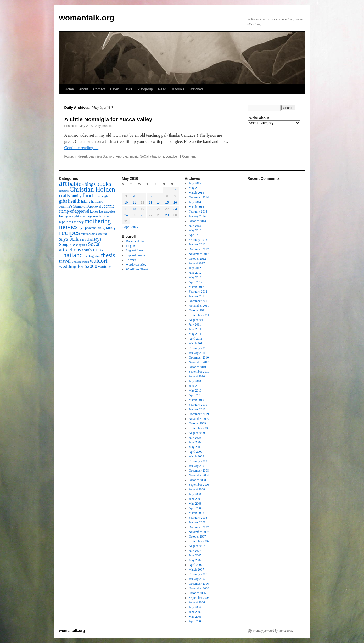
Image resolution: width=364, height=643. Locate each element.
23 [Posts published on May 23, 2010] (175, 209)
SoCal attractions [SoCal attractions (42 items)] (80, 247)
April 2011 (195, 339)
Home (69, 89)
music (134, 156)
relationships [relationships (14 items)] (89, 234)
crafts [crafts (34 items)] (65, 196)
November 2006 (199, 588)
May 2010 (195, 390)
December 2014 (199, 197)
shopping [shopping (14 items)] (81, 245)
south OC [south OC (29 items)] (91, 250)
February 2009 (198, 461)
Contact (99, 89)
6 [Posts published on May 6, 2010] (151, 196)
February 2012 (198, 292)
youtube (171, 156)
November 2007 (199, 532)
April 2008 (195, 508)
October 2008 (197, 480)
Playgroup (145, 89)
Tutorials (178, 89)
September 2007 (199, 541)
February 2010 (198, 405)
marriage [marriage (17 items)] (86, 216)
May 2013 (195, 230)
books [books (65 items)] (104, 184)
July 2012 (195, 268)
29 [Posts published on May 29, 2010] (167, 215)
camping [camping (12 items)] (64, 191)
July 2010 (195, 381)
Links (128, 89)
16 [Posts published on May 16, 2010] (175, 203)
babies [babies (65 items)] (76, 184)
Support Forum (135, 255)
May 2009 (195, 447)
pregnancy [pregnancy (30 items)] (106, 227)
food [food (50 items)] (88, 195)
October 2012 (197, 259)
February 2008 (198, 518)
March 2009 (196, 456)
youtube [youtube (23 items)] (104, 267)
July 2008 (195, 494)
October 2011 (197, 310)
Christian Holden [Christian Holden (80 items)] (92, 189)
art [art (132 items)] (63, 183)
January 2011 (197, 353)
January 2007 (197, 579)
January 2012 (197, 296)
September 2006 (199, 598)
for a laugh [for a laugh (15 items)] (101, 196)
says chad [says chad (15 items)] (86, 239)
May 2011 (195, 334)
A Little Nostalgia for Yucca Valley (108, 119)
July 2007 (195, 551)
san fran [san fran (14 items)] (103, 234)
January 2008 (197, 522)
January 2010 (197, 409)
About (83, 89)
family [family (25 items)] (76, 196)
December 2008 (199, 471)
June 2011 (195, 329)
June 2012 (195, 273)
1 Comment (188, 156)
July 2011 (195, 325)
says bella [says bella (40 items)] (69, 239)
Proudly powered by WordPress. (273, 631)
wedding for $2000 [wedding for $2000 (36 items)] (78, 266)
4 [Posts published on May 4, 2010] (134, 196)
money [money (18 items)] (79, 222)
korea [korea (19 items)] (94, 211)
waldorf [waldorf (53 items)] (99, 261)
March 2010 (196, 400)
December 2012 (199, 249)
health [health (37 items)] (74, 201)
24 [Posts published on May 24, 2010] (126, 215)
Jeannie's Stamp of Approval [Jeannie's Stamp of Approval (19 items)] (80, 206)
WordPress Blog (136, 265)
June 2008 (195, 499)
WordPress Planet (137, 269)
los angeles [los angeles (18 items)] (107, 211)
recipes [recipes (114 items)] (70, 233)
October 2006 (197, 593)
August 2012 (197, 263)
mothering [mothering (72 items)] (98, 221)
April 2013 (195, 235)
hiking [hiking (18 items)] (86, 201)
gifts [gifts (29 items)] (63, 201)
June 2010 (195, 386)
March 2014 (196, 207)
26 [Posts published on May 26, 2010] (142, 215)
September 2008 (199, 485)
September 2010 (199, 372)
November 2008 (199, 475)
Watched (196, 89)
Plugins (131, 246)
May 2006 (195, 617)
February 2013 (198, 240)
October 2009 (197, 423)
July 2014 (195, 202)
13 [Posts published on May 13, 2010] (151, 203)
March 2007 (196, 569)
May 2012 (195, 277)
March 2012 (196, 287)
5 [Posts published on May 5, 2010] (142, 196)
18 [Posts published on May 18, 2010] (134, 209)
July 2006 (195, 607)
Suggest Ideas (135, 250)
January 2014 (197, 216)
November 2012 (199, 254)
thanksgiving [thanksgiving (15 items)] (92, 256)
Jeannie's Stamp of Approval (109, 156)
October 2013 (197, 221)
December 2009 (199, 414)
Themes (131, 260)
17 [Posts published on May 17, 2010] (126, 209)
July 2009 (195, 438)
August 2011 (197, 320)
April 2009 (195, 452)
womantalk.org (87, 18)
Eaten (115, 89)
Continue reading (82, 148)
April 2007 (195, 565)
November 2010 (199, 362)
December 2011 (199, 301)
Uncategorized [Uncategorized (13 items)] (80, 262)
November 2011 (199, 306)
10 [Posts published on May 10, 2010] (126, 203)
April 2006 (195, 621)
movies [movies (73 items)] (68, 227)
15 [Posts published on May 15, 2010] (167, 203)
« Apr (125, 227)
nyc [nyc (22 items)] (81, 228)
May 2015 (195, 188)
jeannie (107, 126)
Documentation (136, 241)
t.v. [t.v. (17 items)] (102, 250)
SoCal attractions (152, 156)
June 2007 (195, 555)
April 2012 (195, 282)
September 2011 (199, 315)
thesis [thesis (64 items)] (108, 255)
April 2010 (195, 395)
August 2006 (197, 602)
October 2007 (197, 536)
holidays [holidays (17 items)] (97, 201)
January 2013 (197, 244)
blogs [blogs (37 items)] (90, 184)
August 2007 (197, 546)
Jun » (135, 227)
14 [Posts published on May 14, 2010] (159, 203)
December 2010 (199, 357)
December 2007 (199, 527)
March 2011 (196, 343)
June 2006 (195, 612)
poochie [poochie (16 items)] (90, 228)
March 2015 (196, 193)
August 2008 (197, 489)
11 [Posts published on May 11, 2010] (134, 203)
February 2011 (198, 348)
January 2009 (197, 466)
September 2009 (199, 428)
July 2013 (195, 226)
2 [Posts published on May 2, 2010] (175, 190)
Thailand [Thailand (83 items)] (71, 255)
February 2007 (198, 574)
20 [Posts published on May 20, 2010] (151, 209)
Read (162, 89)
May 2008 (195, 504)
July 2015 (195, 183)
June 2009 (195, 442)
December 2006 (199, 584)
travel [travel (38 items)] (65, 261)
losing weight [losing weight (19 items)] (69, 216)
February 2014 (198, 211)
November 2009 (199, 419)
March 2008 (196, 513)
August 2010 (197, 376)
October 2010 (197, 367)
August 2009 (197, 433)
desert (83, 156)
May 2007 (195, 560)
